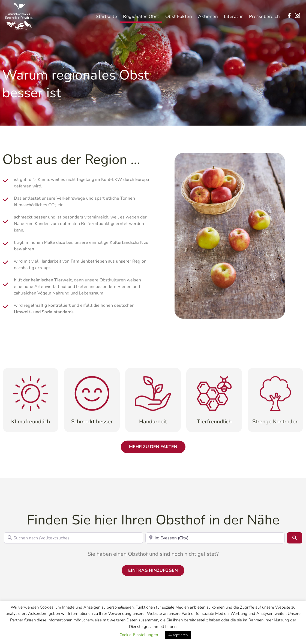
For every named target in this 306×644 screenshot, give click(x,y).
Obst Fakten (179, 14)
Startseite (106, 14)
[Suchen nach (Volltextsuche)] (73, 538)
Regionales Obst (141, 14)
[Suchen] (295, 538)
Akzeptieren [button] (178, 635)
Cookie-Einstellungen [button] (139, 635)
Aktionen (208, 14)
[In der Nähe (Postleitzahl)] (215, 538)
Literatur (233, 14)
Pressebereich (265, 14)
